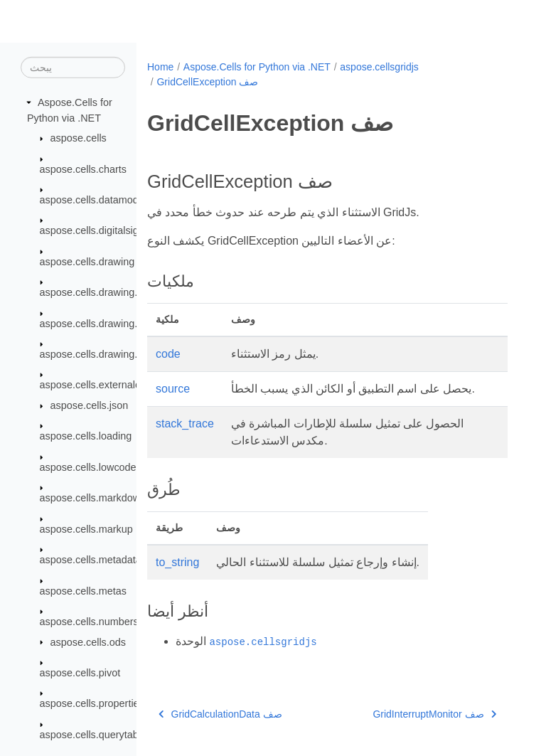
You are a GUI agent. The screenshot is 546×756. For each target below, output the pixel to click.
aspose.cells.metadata (91, 560)
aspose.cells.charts (83, 169)
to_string (177, 562)
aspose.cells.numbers (89, 622)
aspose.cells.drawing (87, 262)
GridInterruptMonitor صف (434, 714)
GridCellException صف (207, 82)
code (168, 354)
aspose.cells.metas (83, 590)
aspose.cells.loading (86, 436)
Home (160, 67)
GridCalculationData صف (220, 714)
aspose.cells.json (90, 405)
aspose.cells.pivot (80, 673)
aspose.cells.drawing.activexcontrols (123, 292)
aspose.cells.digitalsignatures (106, 230)
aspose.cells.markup (86, 529)
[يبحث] (73, 68)
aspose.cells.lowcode (88, 467)
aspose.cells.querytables (96, 735)
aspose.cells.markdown (93, 498)
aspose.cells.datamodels (96, 200)
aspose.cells (79, 138)
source (173, 389)
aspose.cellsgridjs (379, 67)
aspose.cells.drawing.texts (100, 354)
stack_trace (185, 424)
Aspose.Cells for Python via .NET (257, 67)
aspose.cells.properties (92, 703)
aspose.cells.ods (88, 641)
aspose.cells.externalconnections (115, 385)
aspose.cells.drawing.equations (111, 323)
